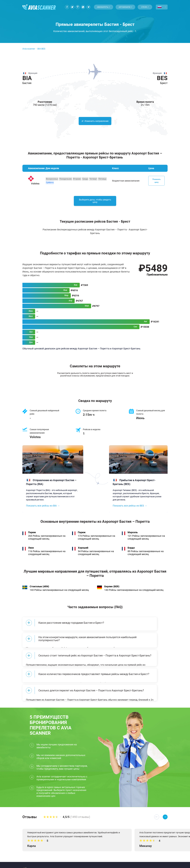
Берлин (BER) (112, 589)
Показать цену (156, 181)
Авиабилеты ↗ (104, 7)
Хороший (83, 551)
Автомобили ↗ (125, 7)
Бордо (131, 551)
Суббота (50, 183)
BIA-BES (41, 49)
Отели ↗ (145, 7)
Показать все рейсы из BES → (130, 508)
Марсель (133, 535)
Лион (31, 551)
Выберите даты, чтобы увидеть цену (95, 203)
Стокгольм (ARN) (39, 589)
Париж (32, 535)
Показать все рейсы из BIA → (43, 508)
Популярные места (102, 859)
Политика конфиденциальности (73, 859)
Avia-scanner (29, 49)
